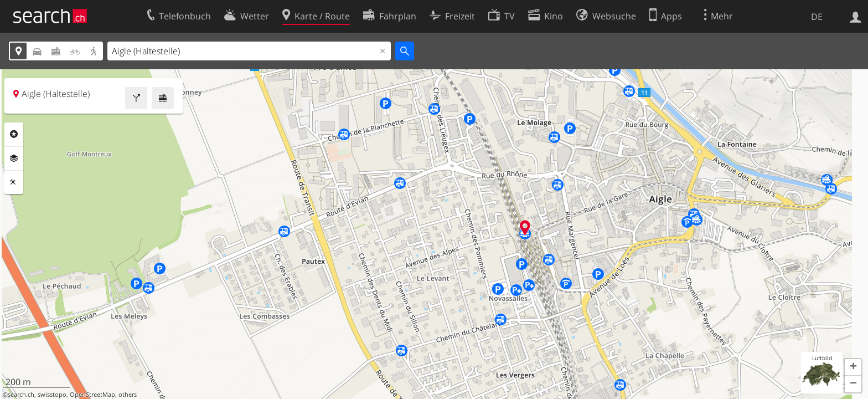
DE (817, 17)
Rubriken (14, 134)
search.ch (21, 395)
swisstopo (52, 395)
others (128, 395)
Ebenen (14, 158)
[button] (853, 367)
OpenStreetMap (92, 395)
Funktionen (14, 182)
